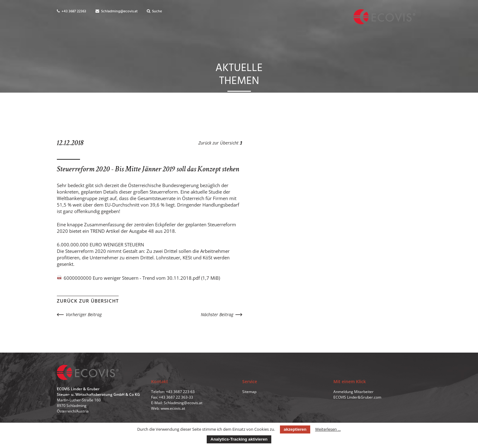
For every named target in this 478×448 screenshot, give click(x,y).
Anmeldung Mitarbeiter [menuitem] (353, 392)
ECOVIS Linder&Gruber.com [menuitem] (357, 397)
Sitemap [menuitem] (249, 392)
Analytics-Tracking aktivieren (239, 439)
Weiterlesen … (328, 429)
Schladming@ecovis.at (116, 11)
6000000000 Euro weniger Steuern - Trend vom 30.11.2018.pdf (142, 278)
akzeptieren (295, 429)
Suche (154, 11)
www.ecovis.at (173, 408)
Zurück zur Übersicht (220, 143)
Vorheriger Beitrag (84, 314)
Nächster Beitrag (217, 314)
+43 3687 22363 (72, 11)
